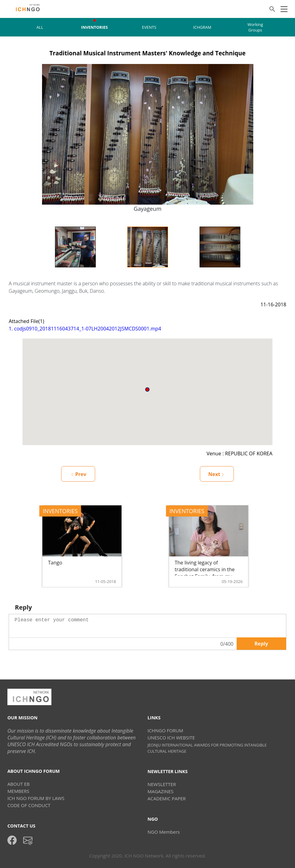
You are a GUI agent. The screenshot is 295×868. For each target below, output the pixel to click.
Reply (261, 644)
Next (260, 247)
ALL (40, 27)
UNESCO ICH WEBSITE (171, 738)
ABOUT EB (19, 784)
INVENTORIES (95, 27)
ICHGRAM (202, 27)
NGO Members (163, 832)
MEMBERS (18, 791)
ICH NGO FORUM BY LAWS (36, 798)
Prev (79, 474)
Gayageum (148, 209)
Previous (35, 247)
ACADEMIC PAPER (166, 798)
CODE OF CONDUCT (29, 805)
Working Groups (255, 27)
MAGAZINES (160, 791)
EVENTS (149, 27)
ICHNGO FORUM (165, 730)
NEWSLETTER (162, 784)
